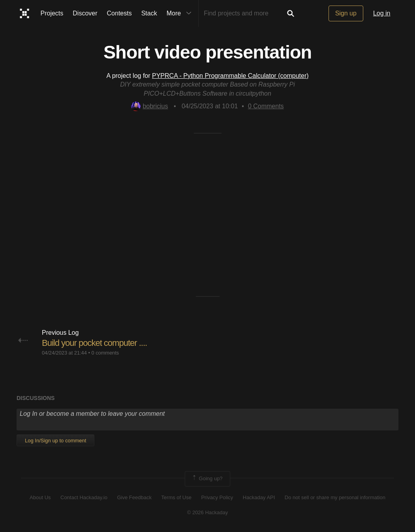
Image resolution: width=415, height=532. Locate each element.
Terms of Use (176, 497)
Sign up (346, 13)
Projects (52, 13)
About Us (40, 497)
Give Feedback (134, 497)
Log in (382, 13)
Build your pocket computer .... (94, 343)
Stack (149, 13)
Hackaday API (259, 497)
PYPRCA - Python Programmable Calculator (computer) (230, 76)
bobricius (149, 106)
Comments (266, 106)
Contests (119, 13)
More (181, 13)
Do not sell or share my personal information (335, 497)
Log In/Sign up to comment (55, 441)
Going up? (207, 479)
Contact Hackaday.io (84, 497)
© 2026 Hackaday (208, 512)
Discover (85, 13)
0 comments (105, 353)
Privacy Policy (217, 497)
